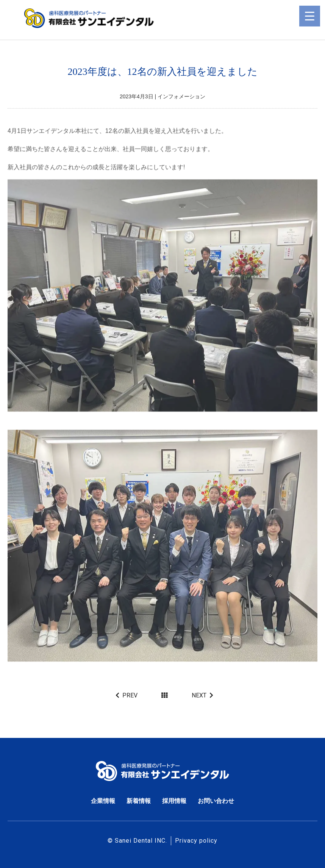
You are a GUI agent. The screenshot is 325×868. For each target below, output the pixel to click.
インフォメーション (181, 96)
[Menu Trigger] (310, 16)
